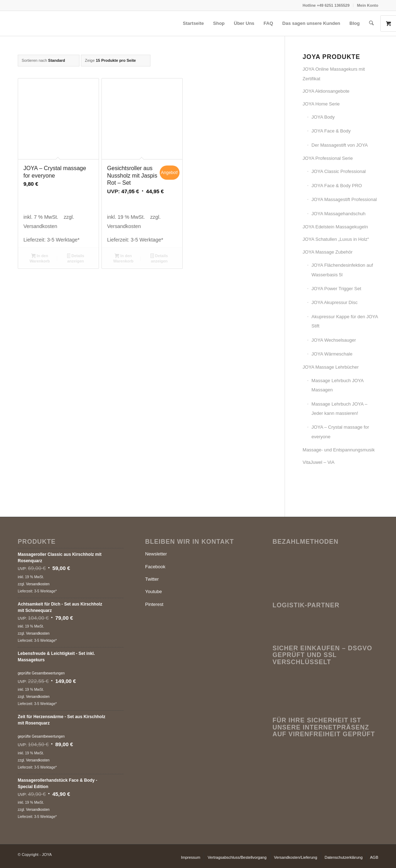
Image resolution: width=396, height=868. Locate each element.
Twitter (152, 579)
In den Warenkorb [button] (40, 258)
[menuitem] (326, 5)
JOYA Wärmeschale (332, 354)
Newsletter (156, 554)
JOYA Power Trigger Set (336, 289)
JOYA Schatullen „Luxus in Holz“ (336, 239)
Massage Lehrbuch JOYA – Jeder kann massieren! (339, 409)
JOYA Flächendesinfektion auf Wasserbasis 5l (342, 270)
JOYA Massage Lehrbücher (331, 367)
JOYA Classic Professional (339, 171)
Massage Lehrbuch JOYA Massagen (337, 385)
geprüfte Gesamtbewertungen (41, 673)
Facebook (155, 567)
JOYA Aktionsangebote (326, 91)
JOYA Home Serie (321, 104)
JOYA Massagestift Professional (344, 199)
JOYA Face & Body (331, 131)
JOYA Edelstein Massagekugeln (335, 227)
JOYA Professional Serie (328, 158)
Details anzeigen (76, 258)
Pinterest (154, 604)
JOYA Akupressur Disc (335, 302)
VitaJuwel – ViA (319, 462)
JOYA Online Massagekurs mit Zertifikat (334, 74)
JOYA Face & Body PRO (337, 186)
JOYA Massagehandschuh (339, 214)
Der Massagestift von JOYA (340, 145)
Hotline (310, 5)
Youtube (153, 592)
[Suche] (371, 23)
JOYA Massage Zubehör (328, 252)
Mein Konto (368, 5)
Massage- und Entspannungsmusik (339, 450)
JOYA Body (323, 117)
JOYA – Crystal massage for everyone (340, 432)
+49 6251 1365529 (333, 5)
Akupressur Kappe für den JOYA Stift (345, 321)
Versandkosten (40, 226)
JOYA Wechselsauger (334, 340)
